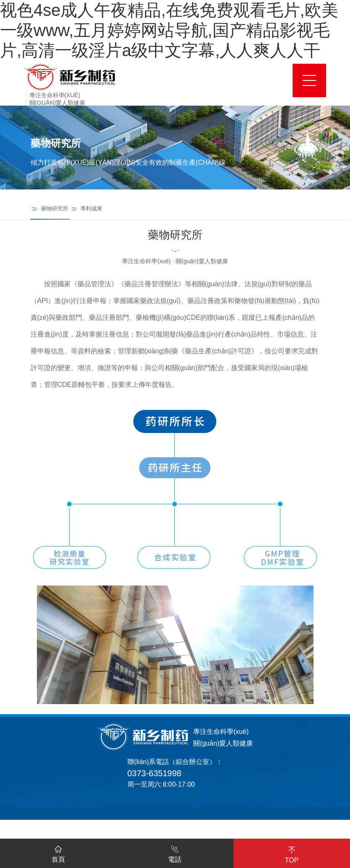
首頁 (58, 852)
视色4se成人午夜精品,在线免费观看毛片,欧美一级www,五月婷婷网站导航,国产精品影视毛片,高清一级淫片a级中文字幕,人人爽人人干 (169, 30)
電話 (175, 852)
